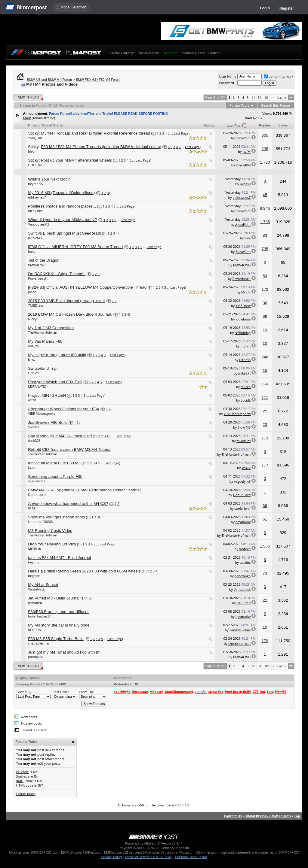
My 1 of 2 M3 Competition (51, 328)
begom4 (34, 576)
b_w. (31, 359)
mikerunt (243, 441)
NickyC (33, 319)
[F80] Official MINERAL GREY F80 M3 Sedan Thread (75, 247)
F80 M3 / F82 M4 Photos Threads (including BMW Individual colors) (101, 147)
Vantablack (36, 589)
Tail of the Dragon (44, 260)
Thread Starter (52, 125)
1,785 (265, 222)
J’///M (246, 152)
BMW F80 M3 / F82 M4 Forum (98, 80)
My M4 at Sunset (43, 585)
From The (86, 692)
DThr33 (245, 360)
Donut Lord (37, 495)
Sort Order (61, 692)
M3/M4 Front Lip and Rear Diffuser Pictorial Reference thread (95, 133)
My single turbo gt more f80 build (57, 355)
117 (265, 465)
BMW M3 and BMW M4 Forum (49, 80)
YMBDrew (35, 305)
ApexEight (243, 225)
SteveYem (243, 138)
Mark (27, 118)
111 (265, 398)
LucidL (246, 400)
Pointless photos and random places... (62, 206)
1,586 (265, 546)
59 (265, 276)
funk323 (34, 440)
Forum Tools (239, 105)
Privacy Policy (112, 857)
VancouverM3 (38, 224)
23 (265, 425)
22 (265, 600)
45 (265, 195)
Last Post (234, 126)
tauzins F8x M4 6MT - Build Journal (59, 558)
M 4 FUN (35, 630)
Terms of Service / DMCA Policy (148, 857)
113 (265, 438)
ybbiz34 (201, 692)
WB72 (246, 468)
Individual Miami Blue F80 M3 (54, 463)
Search (214, 53)
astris (32, 400)
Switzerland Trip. (43, 368)
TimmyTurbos (240, 630)
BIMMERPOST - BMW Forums (268, 816)
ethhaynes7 (37, 197)
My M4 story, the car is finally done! (59, 625)
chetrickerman (39, 643)
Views (283, 125)
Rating (208, 125)
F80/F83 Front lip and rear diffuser (58, 612)
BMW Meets (148, 53)
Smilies (21, 776)
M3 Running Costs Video (50, 531)
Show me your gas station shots (56, 517)
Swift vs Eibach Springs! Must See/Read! (64, 233)
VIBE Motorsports (42, 413)
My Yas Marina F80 (45, 341)
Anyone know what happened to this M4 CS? (68, 504)
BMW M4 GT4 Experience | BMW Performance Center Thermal (84, 490)
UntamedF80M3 (40, 522)
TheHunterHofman (43, 332)
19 (265, 330)
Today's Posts (192, 53)
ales (248, 238)
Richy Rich (36, 211)
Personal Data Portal (191, 857)
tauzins (34, 562)
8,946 (265, 208)
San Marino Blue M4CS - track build (60, 436)
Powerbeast (37, 278)
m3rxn (246, 346)
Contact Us (233, 816)
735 (265, 249)
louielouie (243, 319)
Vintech (245, 549)
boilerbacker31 (40, 616)
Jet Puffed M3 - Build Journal (54, 598)
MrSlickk (34, 549)
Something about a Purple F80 (55, 476)
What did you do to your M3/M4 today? (62, 220)
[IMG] (20, 781)
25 (265, 411)
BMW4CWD (37, 265)
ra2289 (245, 184)
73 (265, 573)
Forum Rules (26, 794)
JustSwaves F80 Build (48, 422)
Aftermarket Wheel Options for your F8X (64, 409)
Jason (32, 151)
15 (265, 370)
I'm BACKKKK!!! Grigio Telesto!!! (57, 274)
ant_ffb (33, 346)
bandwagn (243, 576)
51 (260, 97)
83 (265, 235)
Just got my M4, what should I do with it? (64, 652)
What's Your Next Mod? (49, 179)
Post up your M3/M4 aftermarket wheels (76, 160)
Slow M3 (244, 427)
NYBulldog (243, 333)
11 (253, 97)
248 (265, 357)
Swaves (34, 427)
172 (265, 289)
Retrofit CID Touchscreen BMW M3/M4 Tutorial (70, 449)
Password (226, 83)
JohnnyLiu (36, 657)
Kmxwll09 (243, 165)
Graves (33, 373)
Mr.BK (246, 292)
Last (282, 97)
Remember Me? (278, 77)
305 (265, 135)
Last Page (181, 133)
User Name (228, 76)
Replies (265, 125)
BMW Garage (122, 53)
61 (265, 519)
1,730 (265, 162)
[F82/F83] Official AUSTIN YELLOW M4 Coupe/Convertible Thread (87, 287)
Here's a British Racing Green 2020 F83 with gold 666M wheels (84, 571)
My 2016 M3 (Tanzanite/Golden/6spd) (61, 193)
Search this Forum (276, 105)
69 (265, 316)
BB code (22, 772)
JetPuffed (35, 603)
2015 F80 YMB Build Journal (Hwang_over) (67, 301)
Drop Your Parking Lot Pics (52, 544)
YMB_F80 (35, 138)
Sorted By (24, 692)
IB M (31, 508)
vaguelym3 (36, 481)
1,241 (265, 384)
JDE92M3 (35, 238)
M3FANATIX (37, 386)
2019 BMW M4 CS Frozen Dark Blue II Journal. (70, 314)
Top (297, 816)
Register (287, 8)
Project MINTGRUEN (47, 395)
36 (265, 303)
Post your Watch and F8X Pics (55, 382)
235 (265, 149)
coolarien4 (242, 508)
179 (265, 641)
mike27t (244, 373)
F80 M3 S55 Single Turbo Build (56, 639)
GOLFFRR (35, 165)
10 (265, 343)
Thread (33, 125)
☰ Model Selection (71, 7)
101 (267, 97)
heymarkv (36, 184)
